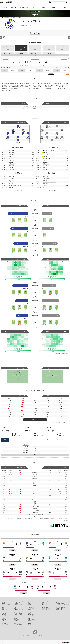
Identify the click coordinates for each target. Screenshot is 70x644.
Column (44, 7)
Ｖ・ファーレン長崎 (4, 624)
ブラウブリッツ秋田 (18, 605)
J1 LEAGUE (3, 599)
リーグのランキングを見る (35, 420)
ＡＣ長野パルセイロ (32, 607)
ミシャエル (46, 168)
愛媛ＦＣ (30, 618)
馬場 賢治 (46, 166)
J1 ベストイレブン (45, 604)
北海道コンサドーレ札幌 (19, 601)
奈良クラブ (30, 613)
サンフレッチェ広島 (4, 622)
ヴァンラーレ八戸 (18, 602)
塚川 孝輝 (46, 164)
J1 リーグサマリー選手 (46, 602)
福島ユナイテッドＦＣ (32, 601)
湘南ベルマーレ (17, 612)
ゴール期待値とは (59, 611)
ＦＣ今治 (16, 621)
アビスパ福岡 (3, 623)
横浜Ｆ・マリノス (4, 612)
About (53, 7)
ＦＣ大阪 (30, 612)
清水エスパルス (4, 613)
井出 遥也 (11, 184)
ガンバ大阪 (3, 617)
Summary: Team (15, 7)
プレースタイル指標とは (60, 607)
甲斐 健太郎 (46, 158)
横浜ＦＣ (16, 611)
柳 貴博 (11, 158)
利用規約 (24, 636)
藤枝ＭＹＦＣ (17, 618)
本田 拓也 (12, 160)
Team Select (63, 7)
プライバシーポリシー (34, 636)
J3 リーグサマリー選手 (46, 610)
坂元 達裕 (12, 166)
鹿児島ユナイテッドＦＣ (33, 623)
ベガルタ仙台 (17, 604)
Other (57, 599)
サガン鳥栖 (16, 622)
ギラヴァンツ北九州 (32, 621)
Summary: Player (25, 7)
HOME (6, 7)
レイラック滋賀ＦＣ (32, 611)
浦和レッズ (3, 604)
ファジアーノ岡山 (4, 621)
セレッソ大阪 (3, 618)
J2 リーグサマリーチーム (47, 605)
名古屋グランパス (4, 615)
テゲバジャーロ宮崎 (18, 624)
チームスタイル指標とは (60, 608)
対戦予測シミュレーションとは (61, 610)
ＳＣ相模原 (30, 605)
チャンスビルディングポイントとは (61, 423)
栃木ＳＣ (30, 602)
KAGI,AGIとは (58, 606)
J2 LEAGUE (17, 599)
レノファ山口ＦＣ (31, 616)
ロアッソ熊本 (31, 622)
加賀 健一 (12, 153)
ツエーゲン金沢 (31, 608)
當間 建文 (46, 156)
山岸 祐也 (12, 170)
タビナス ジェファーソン (50, 182)
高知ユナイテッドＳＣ (32, 620)
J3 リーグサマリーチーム (47, 608)
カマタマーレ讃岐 (31, 617)
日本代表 (57, 602)
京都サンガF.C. (3, 616)
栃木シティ (16, 608)
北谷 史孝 (46, 153)
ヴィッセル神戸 (4, 620)
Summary (44, 599)
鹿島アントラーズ (4, 601)
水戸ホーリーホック (4, 602)
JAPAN (34, 7)
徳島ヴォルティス (18, 620)
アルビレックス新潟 (18, 615)
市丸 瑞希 (46, 160)
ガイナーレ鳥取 (31, 615)
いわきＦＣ (16, 607)
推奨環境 (28, 636)
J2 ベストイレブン (45, 607)
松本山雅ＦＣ (31, 606)
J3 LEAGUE (30, 599)
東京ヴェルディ (4, 608)
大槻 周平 (12, 168)
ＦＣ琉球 (30, 624)
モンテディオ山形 (21, 62)
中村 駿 (11, 162)
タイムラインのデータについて (62, 354)
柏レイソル (3, 606)
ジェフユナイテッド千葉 (5, 605)
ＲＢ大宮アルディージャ (19, 610)
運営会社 (41, 636)
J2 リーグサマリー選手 (46, 606)
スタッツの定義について (63, 521)
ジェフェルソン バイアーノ (16, 186)
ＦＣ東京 (2, 607)
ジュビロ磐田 (17, 617)
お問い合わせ (45, 636)
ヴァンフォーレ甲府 (18, 613)
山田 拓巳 (12, 164)
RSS (68, 74)
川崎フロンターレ (4, 611)
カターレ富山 (17, 616)
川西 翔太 (46, 186)
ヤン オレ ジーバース (49, 151)
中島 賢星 (46, 170)
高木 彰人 (11, 188)
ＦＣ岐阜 (45, 62)
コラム (57, 601)
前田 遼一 (46, 188)
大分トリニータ (17, 623)
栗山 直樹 (12, 154)
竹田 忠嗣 (46, 154)
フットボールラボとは (60, 604)
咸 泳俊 (45, 162)
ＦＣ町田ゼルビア (4, 610)
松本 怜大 (12, 156)
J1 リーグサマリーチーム (47, 601)
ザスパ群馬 (30, 604)
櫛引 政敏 (12, 151)
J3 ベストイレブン (45, 611)
